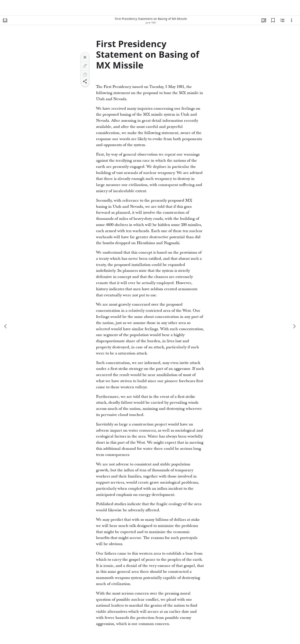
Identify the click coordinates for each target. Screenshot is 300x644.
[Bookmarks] (273, 20)
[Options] (292, 20)
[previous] (6, 326)
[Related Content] (282, 20)
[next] (294, 326)
